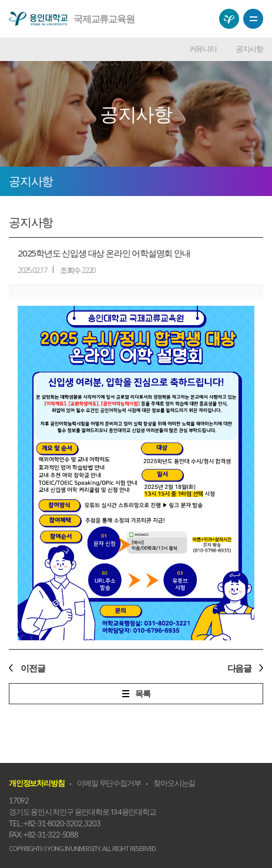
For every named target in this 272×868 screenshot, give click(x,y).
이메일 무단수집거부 (109, 783)
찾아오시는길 (174, 783)
